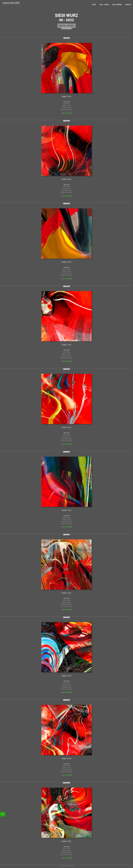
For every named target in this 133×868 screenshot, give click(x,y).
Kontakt (128, 5)
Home (94, 5)
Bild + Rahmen (117, 5)
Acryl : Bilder (104, 5)
